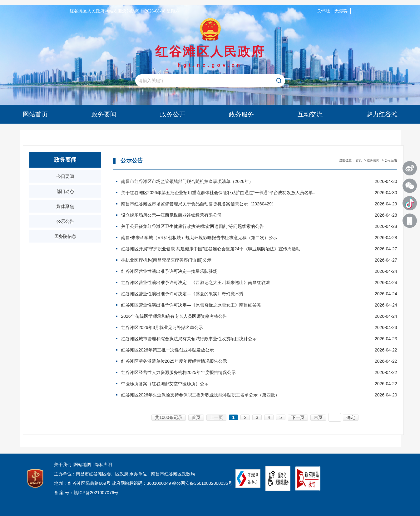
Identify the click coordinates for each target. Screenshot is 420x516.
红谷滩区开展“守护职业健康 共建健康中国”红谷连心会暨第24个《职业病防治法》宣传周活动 (242, 249)
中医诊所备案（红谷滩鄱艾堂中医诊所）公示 (242, 384)
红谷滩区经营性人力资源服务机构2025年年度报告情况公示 (242, 372)
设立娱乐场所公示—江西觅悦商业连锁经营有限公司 (242, 215)
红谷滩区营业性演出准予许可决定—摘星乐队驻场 (242, 271)
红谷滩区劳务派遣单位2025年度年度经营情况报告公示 (242, 361)
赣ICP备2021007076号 (96, 493)
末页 (318, 417)
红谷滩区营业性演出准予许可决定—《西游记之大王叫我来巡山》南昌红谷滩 (242, 283)
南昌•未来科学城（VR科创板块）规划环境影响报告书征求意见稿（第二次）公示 (242, 238)
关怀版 (324, 11)
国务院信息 (65, 236)
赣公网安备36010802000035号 (202, 483)
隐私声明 (103, 464)
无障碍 (341, 11)
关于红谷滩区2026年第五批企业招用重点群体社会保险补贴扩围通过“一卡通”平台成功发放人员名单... (242, 193)
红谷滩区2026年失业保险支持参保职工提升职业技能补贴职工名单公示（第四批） (242, 395)
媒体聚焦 (65, 206)
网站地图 (82, 464)
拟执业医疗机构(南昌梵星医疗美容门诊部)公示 (242, 260)
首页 (359, 160)
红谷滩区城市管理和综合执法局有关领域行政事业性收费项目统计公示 (242, 339)
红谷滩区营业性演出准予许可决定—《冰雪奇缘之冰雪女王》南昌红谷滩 (242, 305)
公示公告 (65, 221)
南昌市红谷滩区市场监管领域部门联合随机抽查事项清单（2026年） (242, 181)
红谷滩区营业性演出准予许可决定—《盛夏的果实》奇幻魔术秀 (242, 294)
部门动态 (65, 191)
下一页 (298, 417)
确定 (351, 417)
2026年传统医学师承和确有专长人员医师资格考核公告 (242, 316)
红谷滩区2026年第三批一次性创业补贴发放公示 (242, 350)
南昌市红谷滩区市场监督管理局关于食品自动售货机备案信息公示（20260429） (242, 204)
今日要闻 (65, 176)
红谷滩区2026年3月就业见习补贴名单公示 (242, 327)
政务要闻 (373, 160)
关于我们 (63, 464)
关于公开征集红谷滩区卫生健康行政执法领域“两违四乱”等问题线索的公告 (242, 226)
